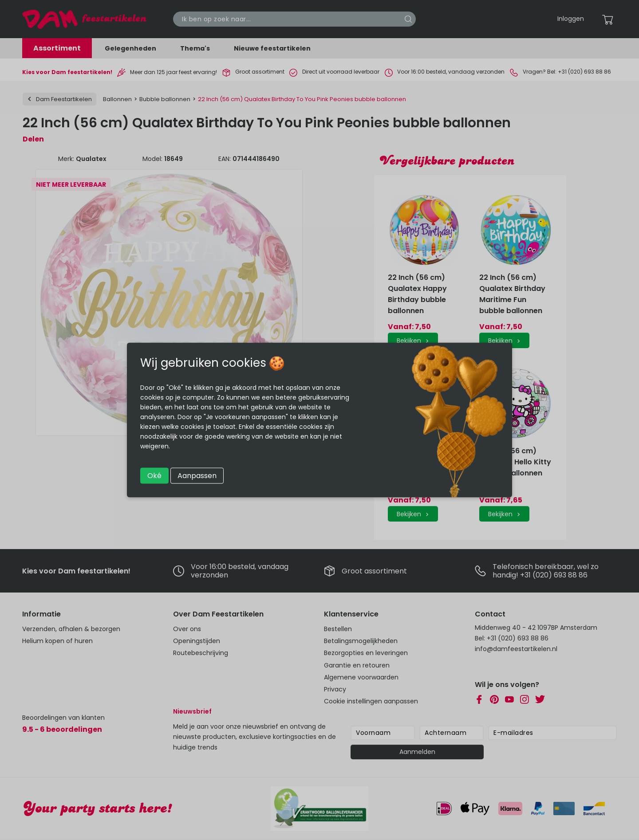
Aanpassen (197, 476)
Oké (154, 476)
